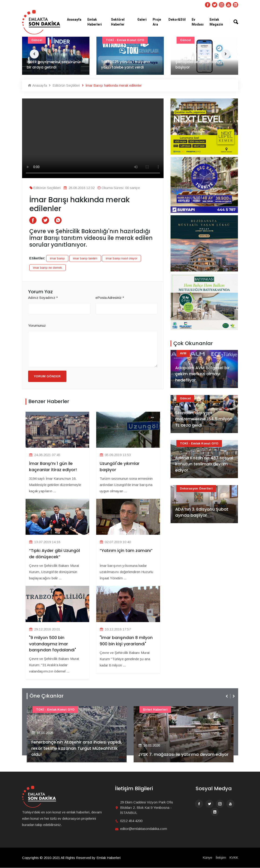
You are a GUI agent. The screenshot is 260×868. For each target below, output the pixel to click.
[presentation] (227, 696)
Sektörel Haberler (118, 22)
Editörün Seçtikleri (64, 85)
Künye (206, 858)
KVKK (234, 858)
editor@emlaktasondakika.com (144, 829)
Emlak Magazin (216, 22)
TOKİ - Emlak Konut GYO (125, 40)
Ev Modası (198, 22)
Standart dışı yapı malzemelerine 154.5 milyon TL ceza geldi (204, 419)
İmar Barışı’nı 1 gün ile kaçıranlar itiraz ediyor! (53, 467)
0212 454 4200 (131, 821)
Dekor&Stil (177, 20)
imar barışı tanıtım (85, 258)
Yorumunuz (37, 325)
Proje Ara (157, 22)
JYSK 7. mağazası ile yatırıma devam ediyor (184, 755)
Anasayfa (74, 20)
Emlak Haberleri (95, 22)
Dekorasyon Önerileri (196, 488)
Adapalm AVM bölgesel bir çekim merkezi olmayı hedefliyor (203, 374)
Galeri (142, 20)
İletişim (220, 858)
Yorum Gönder (47, 376)
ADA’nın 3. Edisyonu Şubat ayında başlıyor (202, 512)
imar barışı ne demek (48, 268)
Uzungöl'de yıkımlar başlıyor (120, 467)
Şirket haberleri (155, 710)
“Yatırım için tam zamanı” (126, 551)
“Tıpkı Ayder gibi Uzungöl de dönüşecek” (55, 554)
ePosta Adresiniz (110, 298)
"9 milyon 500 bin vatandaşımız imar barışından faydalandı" (53, 644)
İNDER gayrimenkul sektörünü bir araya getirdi (53, 65)
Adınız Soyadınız (43, 298)
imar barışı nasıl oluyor (122, 258)
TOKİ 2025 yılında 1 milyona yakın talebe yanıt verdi (125, 65)
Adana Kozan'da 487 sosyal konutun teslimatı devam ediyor (204, 464)
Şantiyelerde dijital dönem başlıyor (199, 65)
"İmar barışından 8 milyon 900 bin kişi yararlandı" (126, 641)
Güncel (37, 40)
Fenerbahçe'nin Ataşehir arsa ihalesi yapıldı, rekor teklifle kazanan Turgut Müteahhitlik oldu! (69, 749)
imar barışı (57, 258)
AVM (183, 353)
